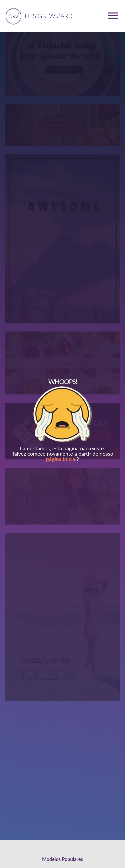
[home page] (38, 16)
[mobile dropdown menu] (113, 16)
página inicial (61, 459)
